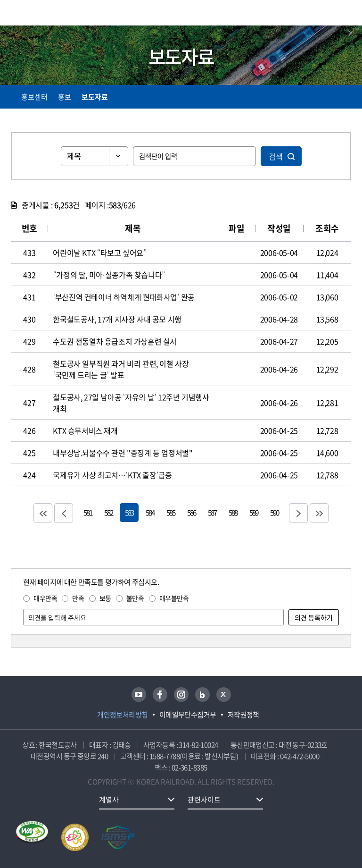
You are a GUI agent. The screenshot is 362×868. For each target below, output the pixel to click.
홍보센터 (34, 97)
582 (108, 512)
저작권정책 (243, 715)
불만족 (135, 598)
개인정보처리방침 (123, 715)
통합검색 (325, 14)
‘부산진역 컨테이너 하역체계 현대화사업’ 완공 (123, 297)
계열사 (109, 800)
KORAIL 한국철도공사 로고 (48, 13)
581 (88, 512)
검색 (276, 156)
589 (254, 512)
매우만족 (45, 598)
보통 (105, 598)
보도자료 (95, 97)
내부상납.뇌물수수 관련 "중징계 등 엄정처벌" (123, 453)
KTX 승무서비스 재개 (85, 430)
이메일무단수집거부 (188, 715)
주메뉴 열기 (346, 14)
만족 (78, 598)
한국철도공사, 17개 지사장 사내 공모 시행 (117, 319)
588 (233, 512)
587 (212, 512)
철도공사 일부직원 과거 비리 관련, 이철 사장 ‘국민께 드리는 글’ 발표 (121, 369)
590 (274, 512)
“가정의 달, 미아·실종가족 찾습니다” (109, 275)
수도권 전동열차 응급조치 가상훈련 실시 (115, 341)
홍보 (65, 97)
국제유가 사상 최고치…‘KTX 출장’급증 (112, 475)
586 (191, 512)
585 (171, 512)
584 (150, 512)
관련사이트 (204, 800)
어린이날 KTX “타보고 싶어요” (99, 253)
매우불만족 (174, 598)
